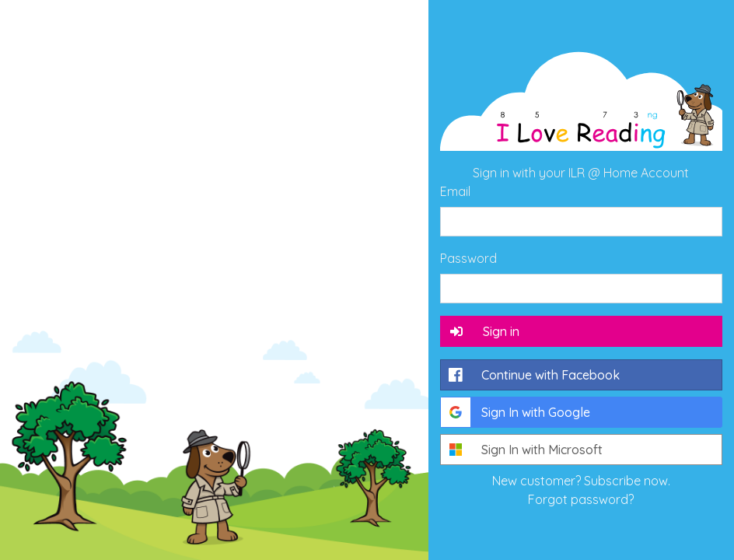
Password (468, 258)
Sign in (484, 331)
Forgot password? (581, 499)
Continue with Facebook (530, 375)
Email (455, 191)
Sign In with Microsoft (522, 450)
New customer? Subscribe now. (581, 481)
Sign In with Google (516, 412)
